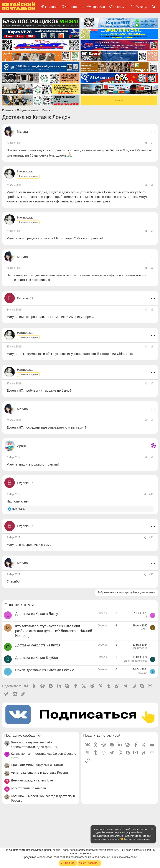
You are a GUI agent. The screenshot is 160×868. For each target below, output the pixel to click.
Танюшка (142, 673)
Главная (51, 7)
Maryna (22, 131)
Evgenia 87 (15, 390)
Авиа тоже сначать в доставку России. (40, 772)
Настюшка (14, 275)
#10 (151, 494)
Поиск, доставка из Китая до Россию (45, 670)
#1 (152, 143)
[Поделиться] (146, 143)
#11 (151, 537)
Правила (98, 7)
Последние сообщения (23, 735)
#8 (152, 420)
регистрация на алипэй (28, 788)
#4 (152, 268)
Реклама (120, 7)
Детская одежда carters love (32, 780)
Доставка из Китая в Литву (37, 614)
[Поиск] (154, 7)
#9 (152, 457)
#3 (152, 231)
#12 (151, 574)
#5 (152, 310)
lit (146, 617)
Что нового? (74, 7)
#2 (152, 185)
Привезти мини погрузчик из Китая (37, 765)
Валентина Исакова (135, 661)
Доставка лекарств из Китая (38, 645)
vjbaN (144, 629)
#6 (152, 347)
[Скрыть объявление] (152, 830)
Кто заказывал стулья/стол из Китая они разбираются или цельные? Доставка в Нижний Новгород (54, 631)
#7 (152, 384)
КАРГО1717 (140, 648)
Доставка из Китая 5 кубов (37, 658)
